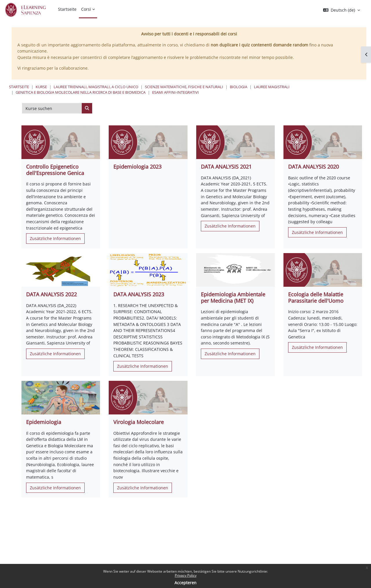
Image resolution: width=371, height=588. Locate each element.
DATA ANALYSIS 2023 (139, 294)
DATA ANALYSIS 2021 (226, 167)
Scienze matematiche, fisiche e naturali (184, 87)
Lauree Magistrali (272, 87)
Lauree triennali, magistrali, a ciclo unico (96, 87)
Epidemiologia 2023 (137, 167)
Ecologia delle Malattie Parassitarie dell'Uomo (316, 297)
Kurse (41, 87)
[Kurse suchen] (52, 108)
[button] (342, 10)
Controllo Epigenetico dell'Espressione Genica (55, 170)
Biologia (239, 87)
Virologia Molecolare (139, 422)
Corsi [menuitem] (86, 9)
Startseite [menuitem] (67, 9)
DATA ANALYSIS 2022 (51, 294)
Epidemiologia (44, 422)
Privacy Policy (186, 575)
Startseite (19, 87)
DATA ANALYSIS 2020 (313, 167)
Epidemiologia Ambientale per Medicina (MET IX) (233, 297)
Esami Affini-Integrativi (176, 92)
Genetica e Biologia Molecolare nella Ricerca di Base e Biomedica (81, 92)
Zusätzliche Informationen (55, 238)
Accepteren (185, 583)
